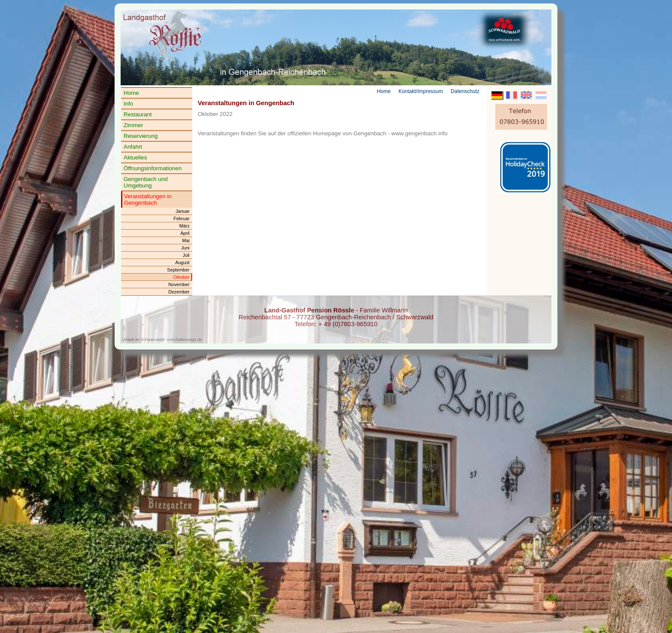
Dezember (179, 292)
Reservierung (141, 136)
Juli (186, 255)
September (178, 270)
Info (128, 104)
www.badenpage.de (184, 340)
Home (131, 93)
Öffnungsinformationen (153, 168)
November (179, 284)
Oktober (181, 277)
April (185, 233)
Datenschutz (465, 91)
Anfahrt (133, 147)
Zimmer (133, 125)
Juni (185, 248)
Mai (186, 240)
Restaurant (138, 114)
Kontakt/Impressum (421, 91)
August (182, 262)
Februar (182, 218)
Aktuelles (135, 157)
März (184, 226)
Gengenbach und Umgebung (146, 182)
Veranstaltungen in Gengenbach (148, 200)
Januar (182, 211)
